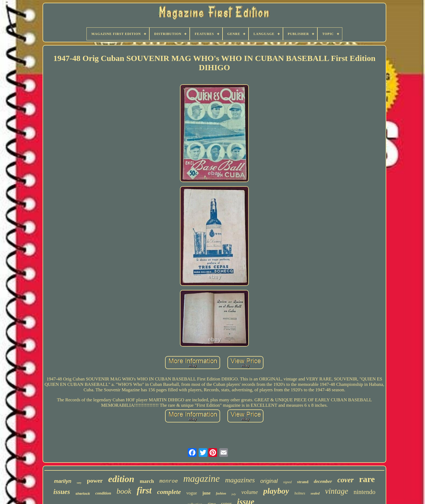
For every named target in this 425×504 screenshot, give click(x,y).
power (95, 481)
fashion (221, 493)
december (323, 481)
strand (303, 482)
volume (250, 492)
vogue (191, 493)
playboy (276, 491)
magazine (201, 479)
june (207, 493)
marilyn (63, 481)
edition (121, 479)
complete (169, 492)
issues (62, 492)
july (234, 494)
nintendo (364, 492)
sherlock (83, 494)
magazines (240, 480)
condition (103, 493)
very (79, 483)
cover (346, 480)
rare (367, 479)
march (147, 481)
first (144, 490)
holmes (300, 493)
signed (287, 482)
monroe (169, 481)
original (269, 481)
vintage (337, 491)
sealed (315, 493)
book (124, 491)
